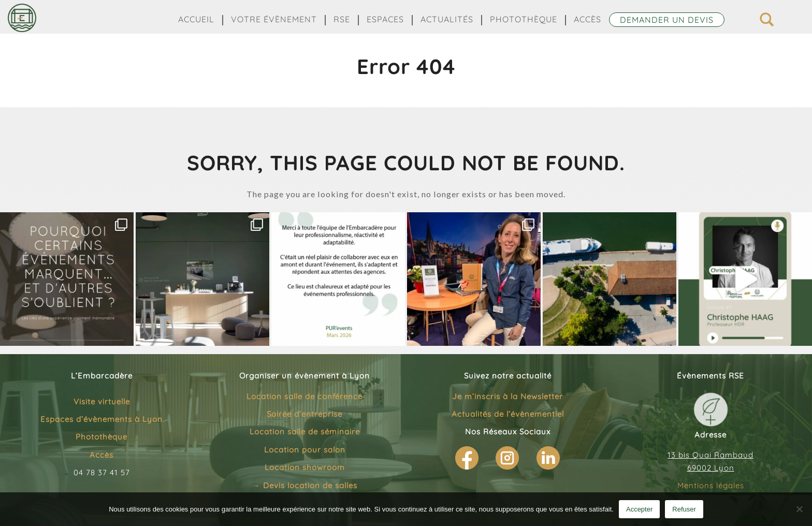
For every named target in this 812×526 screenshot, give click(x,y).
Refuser (684, 509)
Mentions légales (711, 485)
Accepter (639, 509)
